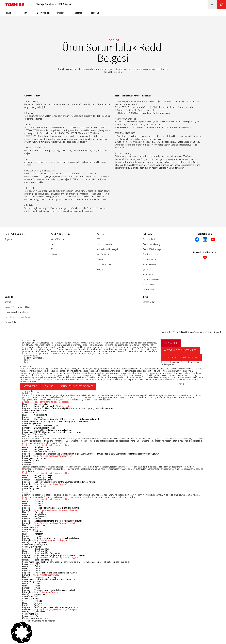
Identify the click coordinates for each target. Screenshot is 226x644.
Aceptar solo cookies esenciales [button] (180, 350)
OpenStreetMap (42, 551)
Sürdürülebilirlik (149, 264)
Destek (61, 13)
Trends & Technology (152, 249)
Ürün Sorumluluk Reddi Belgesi (18, 317)
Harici (9, 13)
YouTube (38, 603)
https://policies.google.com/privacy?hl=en (53, 456)
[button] (45, 402)
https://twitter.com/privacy (47, 575)
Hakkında (78, 13)
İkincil (146, 297)
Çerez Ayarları (149, 302)
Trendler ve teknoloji (151, 244)
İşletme (54, 254)
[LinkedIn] (205, 239)
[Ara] (221, 5)
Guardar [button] (49, 386)
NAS (53, 244)
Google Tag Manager (44, 478)
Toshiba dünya (149, 259)
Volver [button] (181, 384)
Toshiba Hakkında (151, 254)
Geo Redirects (41, 415)
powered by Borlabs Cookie (36, 619)
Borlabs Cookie (41, 404)
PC (52, 249)
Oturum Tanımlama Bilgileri (46, 426)
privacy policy (45, 354)
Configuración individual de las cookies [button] (181, 359)
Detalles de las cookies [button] (171, 362)
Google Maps (40, 516)
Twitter (38, 568)
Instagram (39, 534)
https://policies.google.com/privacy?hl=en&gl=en (56, 523)
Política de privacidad (190, 362)
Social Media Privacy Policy (17, 312)
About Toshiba (149, 274)
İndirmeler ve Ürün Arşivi (107, 249)
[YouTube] (213, 239)
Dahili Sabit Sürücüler (61, 234)
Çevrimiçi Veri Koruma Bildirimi (18, 307)
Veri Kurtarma (103, 254)
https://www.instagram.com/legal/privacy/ (53, 540)
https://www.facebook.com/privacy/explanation (56, 510)
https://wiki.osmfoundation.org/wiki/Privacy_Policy (58, 558)
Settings (106, 354)
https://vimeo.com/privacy (46, 592)
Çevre (145, 269)
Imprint (8, 302)
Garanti (100, 259)
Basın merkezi (43, 13)
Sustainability (148, 285)
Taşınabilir (9, 239)
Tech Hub (95, 13)
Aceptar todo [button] (171, 343)
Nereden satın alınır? (106, 244)
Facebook (39, 503)
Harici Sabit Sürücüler (15, 234)
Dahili (26, 13)
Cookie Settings (12, 322)
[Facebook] (197, 239)
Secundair (10, 297)
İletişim (100, 269)
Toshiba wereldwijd (151, 280)
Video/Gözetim (57, 239)
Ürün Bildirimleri (104, 264)
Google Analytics (42, 449)
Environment (148, 290)
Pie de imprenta (167, 364)
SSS (98, 239)
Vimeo (37, 586)
